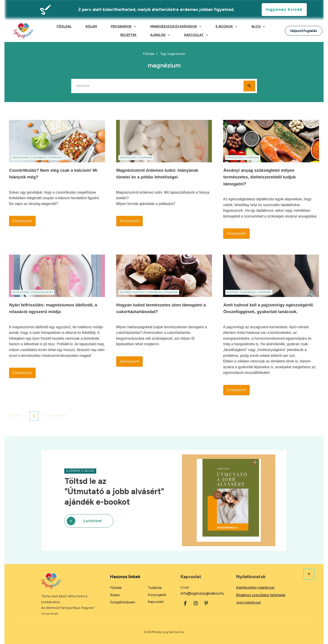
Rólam (115, 595)
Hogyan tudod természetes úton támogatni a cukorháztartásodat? (164, 325)
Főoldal (116, 588)
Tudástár (155, 588)
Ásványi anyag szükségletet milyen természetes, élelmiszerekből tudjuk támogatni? (271, 179)
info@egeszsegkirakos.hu (202, 593)
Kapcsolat (156, 602)
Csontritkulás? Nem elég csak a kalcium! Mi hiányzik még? (57, 179)
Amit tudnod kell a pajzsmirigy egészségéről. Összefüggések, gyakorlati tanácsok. (271, 325)
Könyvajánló (157, 595)
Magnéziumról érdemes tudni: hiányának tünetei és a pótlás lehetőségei (164, 179)
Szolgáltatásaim (123, 602)
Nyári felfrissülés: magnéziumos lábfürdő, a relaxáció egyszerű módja (57, 325)
